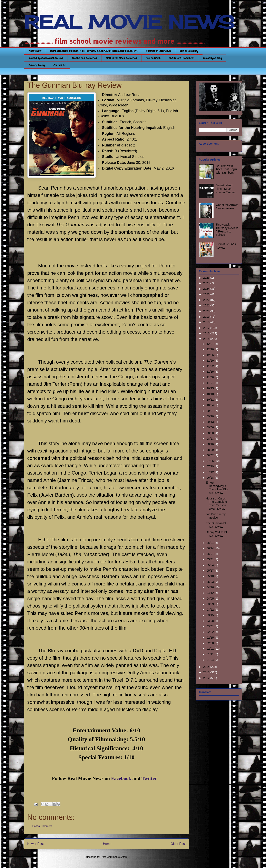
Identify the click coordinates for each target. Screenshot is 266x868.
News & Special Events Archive (46, 58)
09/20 (211, 416)
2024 (207, 289)
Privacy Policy (37, 65)
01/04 (211, 660)
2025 (207, 283)
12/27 (211, 344)
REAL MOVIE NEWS (129, 22)
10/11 (211, 400)
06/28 (211, 478)
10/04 (211, 405)
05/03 (211, 582)
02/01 (211, 649)
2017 (207, 328)
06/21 (211, 543)
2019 (207, 317)
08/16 (211, 444)
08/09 (211, 450)
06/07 (211, 554)
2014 (207, 667)
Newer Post (36, 844)
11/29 (211, 361)
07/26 (211, 461)
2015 (207, 339)
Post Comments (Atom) (115, 857)
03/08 (211, 621)
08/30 (211, 433)
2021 (207, 305)
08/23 (211, 439)
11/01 (211, 383)
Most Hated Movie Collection (121, 58)
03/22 (211, 610)
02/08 (211, 643)
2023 (207, 294)
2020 (207, 311)
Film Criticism (153, 58)
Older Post (178, 844)
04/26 (211, 587)
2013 (207, 672)
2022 (207, 300)
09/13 (211, 422)
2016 (207, 333)
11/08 (211, 377)
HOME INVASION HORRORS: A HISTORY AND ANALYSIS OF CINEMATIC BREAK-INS (94, 51)
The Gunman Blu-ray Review (217, 525)
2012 (207, 678)
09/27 (211, 411)
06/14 (211, 548)
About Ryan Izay (213, 58)
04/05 (211, 599)
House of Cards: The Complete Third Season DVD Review (216, 504)
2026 (207, 278)
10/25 (211, 388)
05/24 (211, 565)
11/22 (211, 366)
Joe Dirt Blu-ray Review (216, 516)
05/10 (211, 576)
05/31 (211, 559)
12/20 (211, 349)
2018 (207, 322)
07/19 (211, 466)
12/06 (211, 355)
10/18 (211, 394)
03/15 (211, 615)
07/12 (211, 472)
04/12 (211, 593)
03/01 (211, 626)
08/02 (211, 455)
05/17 (211, 571)
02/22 (211, 632)
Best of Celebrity (189, 51)
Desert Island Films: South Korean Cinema (225, 189)
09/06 (211, 427)
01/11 (211, 654)
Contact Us (60, 65)
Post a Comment (42, 826)
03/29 (211, 604)
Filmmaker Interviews (159, 51)
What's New (35, 51)
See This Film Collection (85, 58)
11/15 (211, 372)
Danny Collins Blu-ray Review (218, 534)
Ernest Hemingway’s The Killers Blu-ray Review (217, 488)
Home (107, 844)
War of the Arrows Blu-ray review (227, 207)
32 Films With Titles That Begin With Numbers (226, 169)
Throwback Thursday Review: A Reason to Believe (227, 230)
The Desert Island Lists (182, 58)
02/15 (211, 638)
